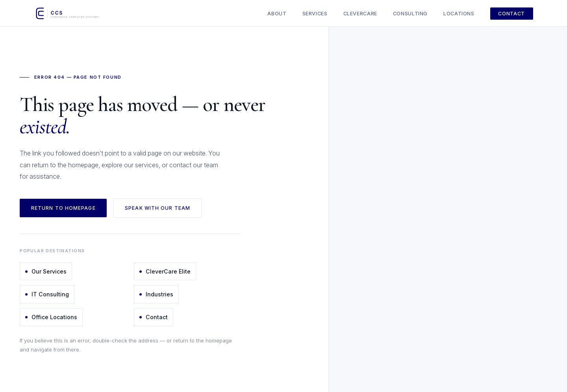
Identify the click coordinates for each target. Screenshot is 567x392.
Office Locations (51, 317)
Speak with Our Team (157, 208)
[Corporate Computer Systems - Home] (76, 13)
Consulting (410, 14)
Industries (156, 294)
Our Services (46, 271)
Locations (459, 14)
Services (315, 14)
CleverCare (360, 14)
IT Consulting (47, 294)
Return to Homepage (63, 208)
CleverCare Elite (165, 271)
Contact (511, 14)
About (277, 14)
